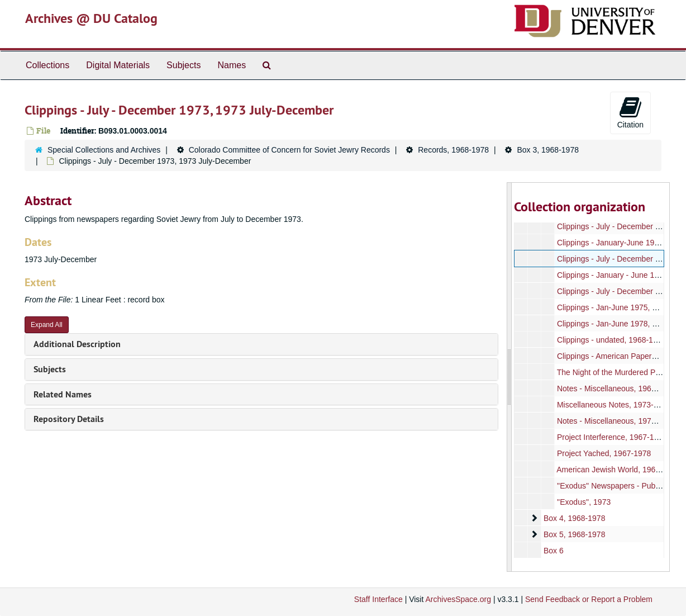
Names (232, 65)
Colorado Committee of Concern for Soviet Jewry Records (289, 150)
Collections (47, 65)
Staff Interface (378, 599)
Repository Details (69, 419)
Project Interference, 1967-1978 (611, 437)
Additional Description (77, 344)
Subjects (184, 65)
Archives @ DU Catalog (91, 18)
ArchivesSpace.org (458, 599)
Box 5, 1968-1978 (574, 534)
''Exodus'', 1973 (583, 502)
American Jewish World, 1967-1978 (618, 470)
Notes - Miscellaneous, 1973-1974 (616, 421)
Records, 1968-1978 (453, 150)
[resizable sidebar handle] (509, 377)
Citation (630, 112)
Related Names (63, 394)
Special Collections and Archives (104, 150)
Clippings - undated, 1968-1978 (611, 340)
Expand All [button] (47, 325)
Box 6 (553, 551)
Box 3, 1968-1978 (548, 150)
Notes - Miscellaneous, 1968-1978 (616, 388)
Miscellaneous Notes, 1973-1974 (613, 405)
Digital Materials (118, 65)
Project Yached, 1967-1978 (603, 453)
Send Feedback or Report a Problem (589, 599)
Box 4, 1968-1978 (574, 518)
